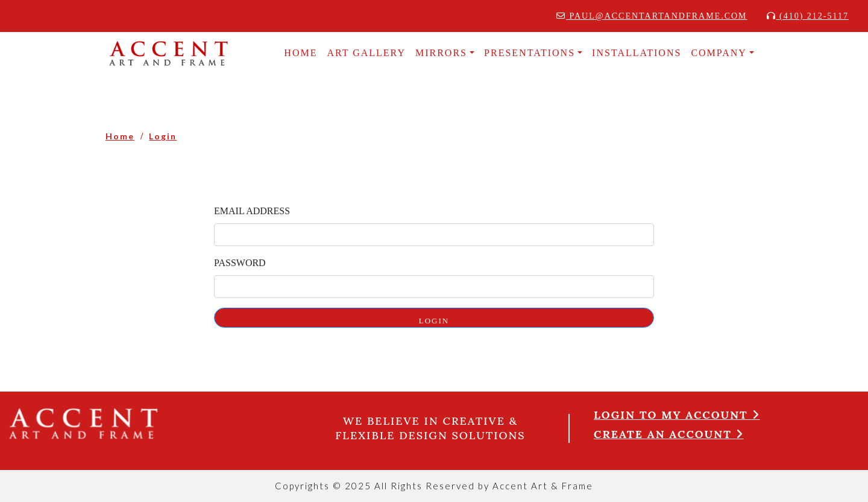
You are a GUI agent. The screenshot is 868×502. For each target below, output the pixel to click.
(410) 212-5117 (808, 16)
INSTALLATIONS (637, 53)
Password (240, 263)
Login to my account (677, 415)
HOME (300, 53)
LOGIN (434, 321)
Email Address (252, 211)
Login (163, 136)
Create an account (669, 434)
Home (120, 136)
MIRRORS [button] (441, 53)
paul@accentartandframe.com (652, 16)
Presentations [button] (530, 53)
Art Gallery (366, 53)
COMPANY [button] (719, 53)
